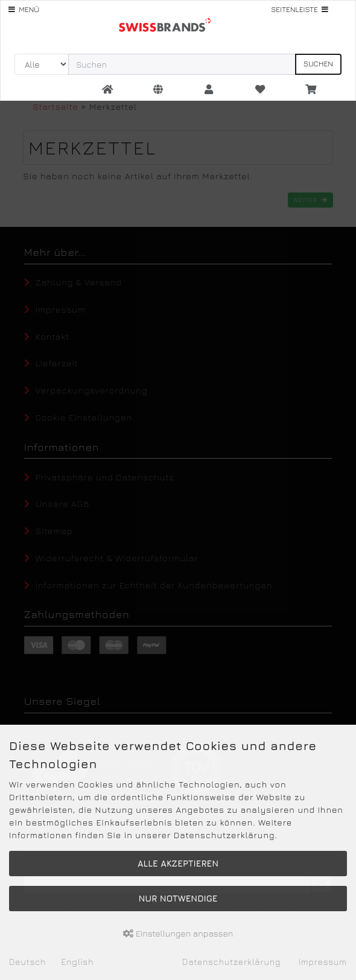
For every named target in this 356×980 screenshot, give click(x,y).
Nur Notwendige (178, 898)
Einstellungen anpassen (178, 933)
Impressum (323, 962)
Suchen (318, 64)
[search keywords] (182, 64)
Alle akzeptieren (178, 863)
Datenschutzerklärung (231, 962)
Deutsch (27, 962)
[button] (158, 90)
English (77, 962)
